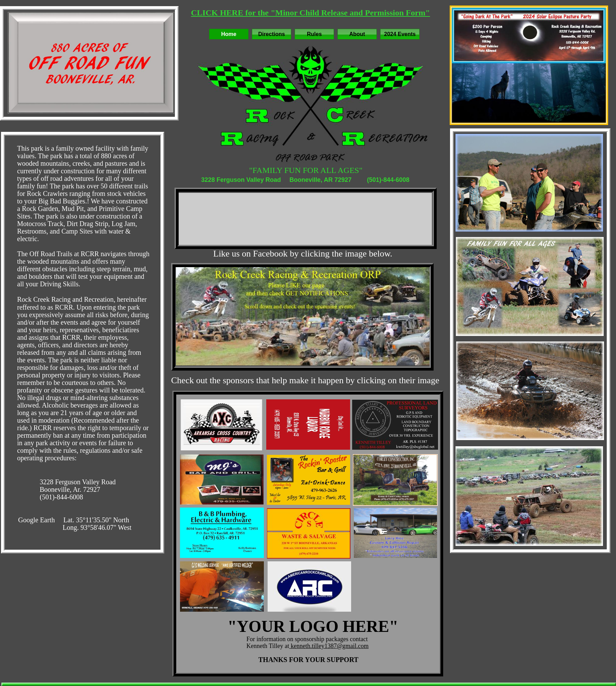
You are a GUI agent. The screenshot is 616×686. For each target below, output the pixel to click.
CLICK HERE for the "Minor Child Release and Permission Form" (310, 13)
